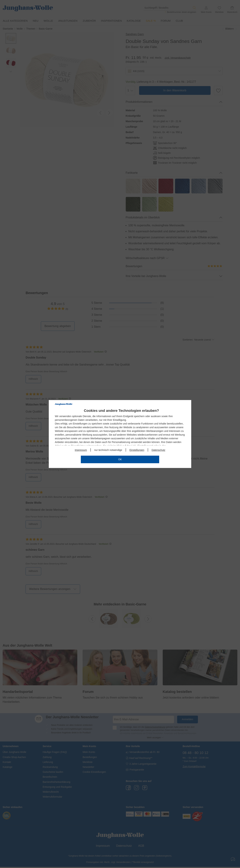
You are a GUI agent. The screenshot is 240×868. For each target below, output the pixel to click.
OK (120, 459)
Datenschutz (158, 450)
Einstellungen (137, 450)
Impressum (81, 450)
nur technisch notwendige (108, 450)
